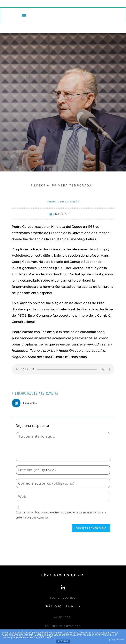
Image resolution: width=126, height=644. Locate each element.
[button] (24, 15)
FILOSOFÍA (40, 186)
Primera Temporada (72, 186)
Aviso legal (63, 617)
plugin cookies (117, 640)
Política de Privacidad (63, 626)
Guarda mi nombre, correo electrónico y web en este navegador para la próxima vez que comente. (61, 515)
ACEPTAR (63, 641)
